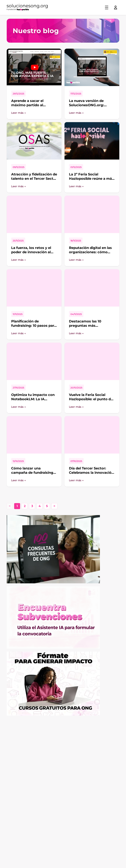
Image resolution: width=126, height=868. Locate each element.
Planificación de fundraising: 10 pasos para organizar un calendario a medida (34, 328)
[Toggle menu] (107, 7)
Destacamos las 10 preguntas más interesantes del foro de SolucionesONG (90, 328)
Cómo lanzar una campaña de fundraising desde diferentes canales (33, 473)
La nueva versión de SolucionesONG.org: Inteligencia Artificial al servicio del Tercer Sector (91, 107)
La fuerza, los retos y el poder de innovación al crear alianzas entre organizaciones (31, 254)
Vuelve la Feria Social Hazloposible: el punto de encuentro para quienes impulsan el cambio (91, 401)
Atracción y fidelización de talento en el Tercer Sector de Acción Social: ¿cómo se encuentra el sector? (34, 181)
